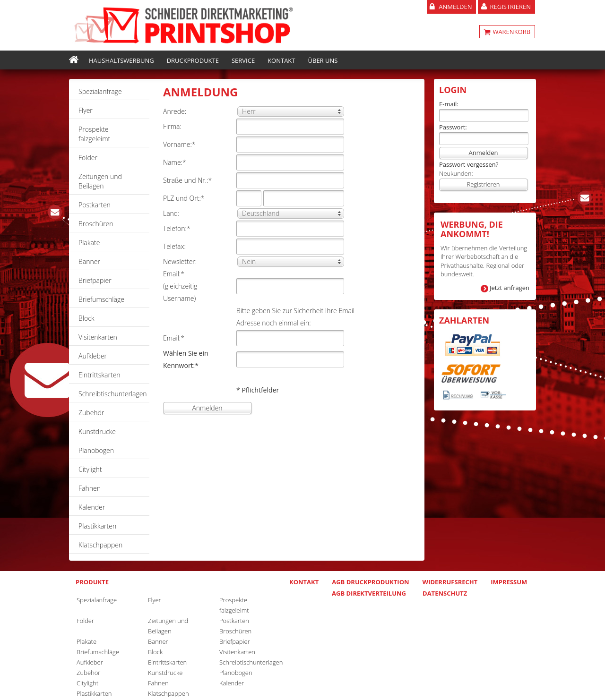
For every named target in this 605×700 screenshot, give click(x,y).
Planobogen (96, 450)
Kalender (92, 507)
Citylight (90, 469)
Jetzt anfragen (510, 288)
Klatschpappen (100, 545)
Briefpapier (95, 280)
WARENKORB (511, 32)
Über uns (323, 60)
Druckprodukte (193, 60)
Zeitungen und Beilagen (100, 181)
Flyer (86, 110)
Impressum (509, 582)
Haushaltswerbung (121, 60)
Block (86, 318)
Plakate (89, 243)
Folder (88, 158)
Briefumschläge (101, 299)
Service (243, 60)
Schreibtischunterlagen (113, 394)
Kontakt (281, 60)
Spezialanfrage (100, 91)
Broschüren (96, 224)
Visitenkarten (98, 337)
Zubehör (91, 413)
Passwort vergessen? (469, 164)
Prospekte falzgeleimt (94, 134)
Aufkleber (93, 356)
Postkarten (95, 205)
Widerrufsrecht (450, 582)
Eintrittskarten (99, 375)
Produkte (92, 582)
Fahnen (90, 488)
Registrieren (510, 7)
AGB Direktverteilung (369, 593)
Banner (89, 261)
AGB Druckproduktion (370, 582)
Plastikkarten (97, 526)
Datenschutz (445, 593)
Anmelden (455, 7)
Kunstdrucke (97, 431)
